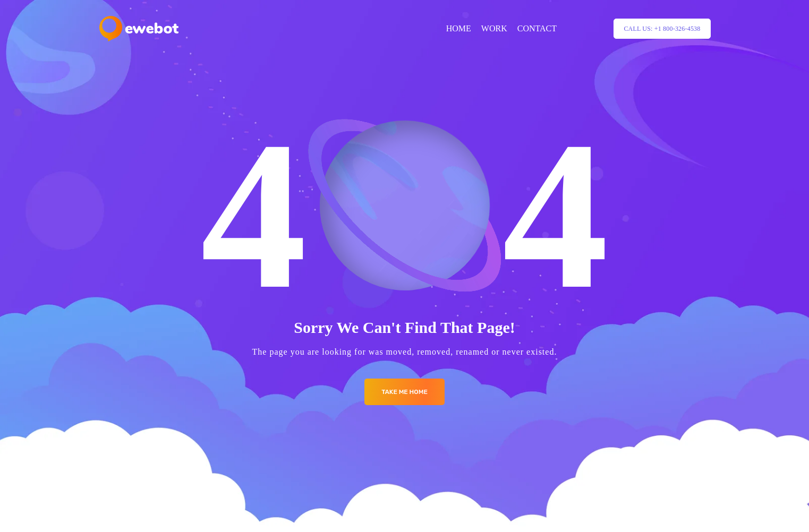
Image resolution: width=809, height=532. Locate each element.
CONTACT (537, 28)
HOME (459, 28)
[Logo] (139, 29)
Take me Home (404, 392)
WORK (494, 28)
